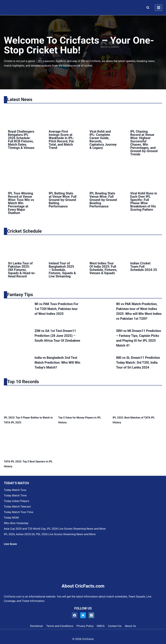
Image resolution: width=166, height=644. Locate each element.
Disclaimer (36, 626)
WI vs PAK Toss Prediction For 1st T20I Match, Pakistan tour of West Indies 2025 (56, 309)
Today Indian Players (17, 501)
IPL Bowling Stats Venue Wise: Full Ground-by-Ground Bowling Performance (103, 200)
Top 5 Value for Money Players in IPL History (80, 420)
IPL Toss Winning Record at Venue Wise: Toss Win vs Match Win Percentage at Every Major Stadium (21, 203)
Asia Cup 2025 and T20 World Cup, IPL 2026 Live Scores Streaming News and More (55, 529)
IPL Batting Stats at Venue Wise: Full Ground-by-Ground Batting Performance (63, 200)
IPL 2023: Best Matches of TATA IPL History (134, 420)
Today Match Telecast (17, 507)
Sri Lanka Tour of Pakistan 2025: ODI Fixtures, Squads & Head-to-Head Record (22, 270)
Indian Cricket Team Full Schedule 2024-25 (144, 267)
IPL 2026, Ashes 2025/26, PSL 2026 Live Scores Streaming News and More (50, 534)
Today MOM (11, 518)
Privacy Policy (85, 626)
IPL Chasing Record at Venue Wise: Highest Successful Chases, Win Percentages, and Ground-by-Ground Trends (144, 143)
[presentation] (22, 116)
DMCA (101, 626)
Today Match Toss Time (18, 512)
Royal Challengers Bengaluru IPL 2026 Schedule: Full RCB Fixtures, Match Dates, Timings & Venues (21, 140)
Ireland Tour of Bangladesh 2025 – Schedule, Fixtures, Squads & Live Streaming (62, 270)
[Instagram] (92, 615)
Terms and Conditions (60, 626)
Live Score (10, 544)
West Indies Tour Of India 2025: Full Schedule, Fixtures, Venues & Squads (103, 268)
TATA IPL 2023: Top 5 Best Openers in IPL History (28, 464)
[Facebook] (75, 615)
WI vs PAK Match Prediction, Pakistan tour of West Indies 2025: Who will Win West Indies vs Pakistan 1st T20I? (139, 311)
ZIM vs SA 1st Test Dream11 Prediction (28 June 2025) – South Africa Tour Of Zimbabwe (57, 336)
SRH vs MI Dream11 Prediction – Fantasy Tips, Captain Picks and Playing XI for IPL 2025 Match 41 (139, 338)
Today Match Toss (15, 490)
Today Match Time (15, 495)
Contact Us (115, 626)
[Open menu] (159, 8)
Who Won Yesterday (16, 523)
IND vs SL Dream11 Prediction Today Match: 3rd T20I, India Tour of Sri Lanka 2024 (138, 363)
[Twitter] (83, 615)
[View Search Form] (147, 8)
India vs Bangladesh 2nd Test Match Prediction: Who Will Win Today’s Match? (57, 363)
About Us (130, 626)
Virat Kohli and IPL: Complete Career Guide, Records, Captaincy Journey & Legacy (103, 140)
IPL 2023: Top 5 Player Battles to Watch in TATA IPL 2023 (28, 420)
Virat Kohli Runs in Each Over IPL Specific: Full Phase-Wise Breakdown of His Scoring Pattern (144, 201)
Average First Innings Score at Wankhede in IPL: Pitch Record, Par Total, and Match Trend (61, 140)
